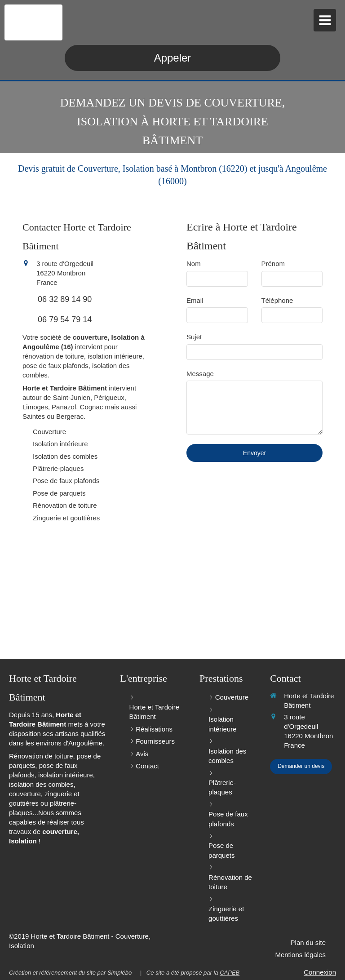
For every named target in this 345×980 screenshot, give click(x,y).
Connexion (320, 972)
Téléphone (277, 300)
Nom (194, 264)
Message (200, 374)
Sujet (194, 337)
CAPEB (230, 973)
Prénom (273, 264)
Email (195, 300)
